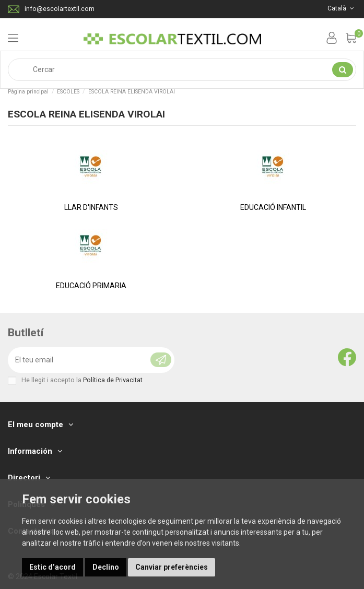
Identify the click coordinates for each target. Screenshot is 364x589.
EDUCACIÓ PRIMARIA (91, 286)
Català (342, 8)
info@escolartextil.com (60, 9)
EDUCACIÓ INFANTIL (273, 207)
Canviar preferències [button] (172, 567)
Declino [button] (106, 567)
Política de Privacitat (113, 380)
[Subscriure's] (157, 360)
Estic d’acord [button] (52, 567)
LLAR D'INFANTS (91, 207)
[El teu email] (73, 360)
